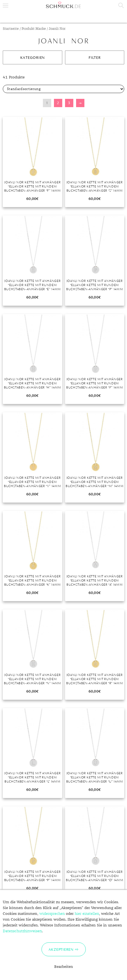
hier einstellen (87, 914)
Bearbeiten (64, 967)
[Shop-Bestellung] (63, 89)
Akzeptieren (61, 949)
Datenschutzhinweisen (22, 931)
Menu (6, 6)
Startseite (11, 29)
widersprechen (52, 914)
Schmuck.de (63, 5)
